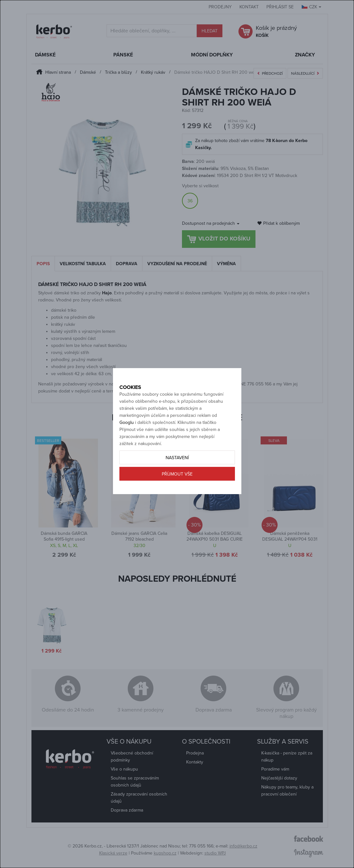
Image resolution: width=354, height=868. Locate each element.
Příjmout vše (177, 488)
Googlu (127, 437)
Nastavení (177, 472)
